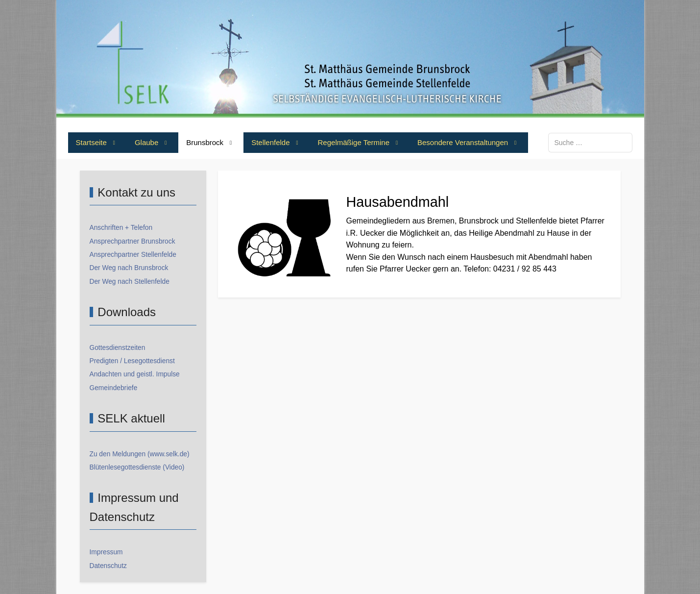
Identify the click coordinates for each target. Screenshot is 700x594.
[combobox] (590, 142)
